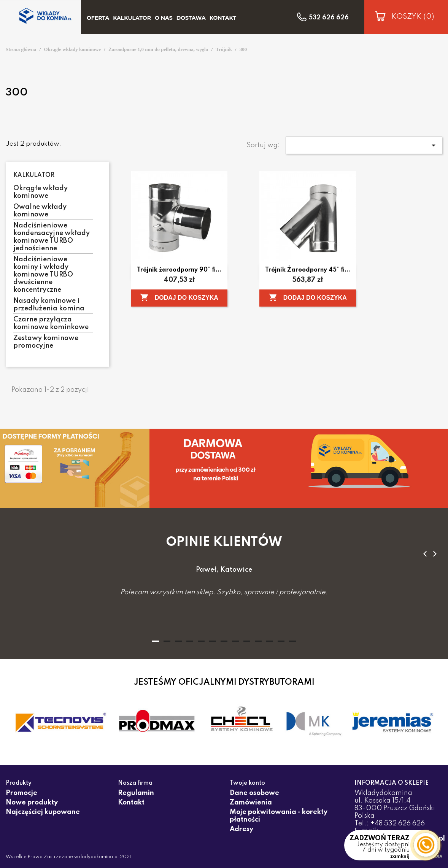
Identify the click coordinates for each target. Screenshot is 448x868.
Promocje (21, 793)
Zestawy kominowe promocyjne (46, 342)
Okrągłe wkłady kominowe (41, 192)
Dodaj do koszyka (179, 297)
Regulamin (136, 793)
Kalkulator (34, 175)
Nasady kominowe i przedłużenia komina (49, 305)
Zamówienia (251, 803)
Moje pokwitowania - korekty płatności (279, 816)
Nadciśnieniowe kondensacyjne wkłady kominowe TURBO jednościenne (52, 237)
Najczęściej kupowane (43, 812)
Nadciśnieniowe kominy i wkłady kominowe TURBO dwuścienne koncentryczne (43, 275)
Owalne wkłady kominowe (40, 211)
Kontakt (131, 803)
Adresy (241, 829)
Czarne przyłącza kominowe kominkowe (51, 323)
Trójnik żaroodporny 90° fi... (179, 270)
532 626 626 (329, 18)
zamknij (400, 857)
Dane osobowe (254, 793)
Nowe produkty (32, 803)
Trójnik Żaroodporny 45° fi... (308, 270)
